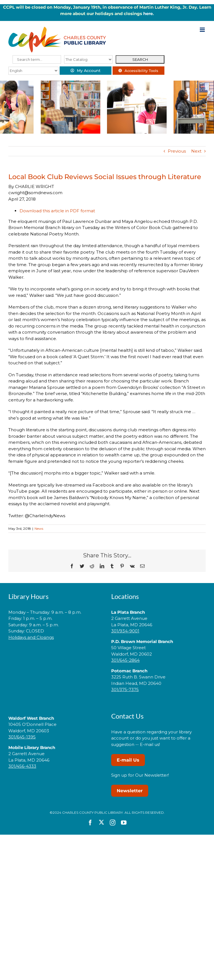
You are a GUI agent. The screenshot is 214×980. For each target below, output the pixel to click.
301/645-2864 (125, 660)
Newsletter (130, 791)
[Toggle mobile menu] (203, 30)
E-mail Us (128, 760)
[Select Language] (33, 71)
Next (196, 151)
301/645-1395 (22, 737)
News (39, 528)
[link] (56, 655)
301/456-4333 (22, 766)
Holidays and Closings (31, 637)
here (148, 14)
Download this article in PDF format (57, 211)
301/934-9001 (125, 631)
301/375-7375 (125, 689)
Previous (177, 151)
